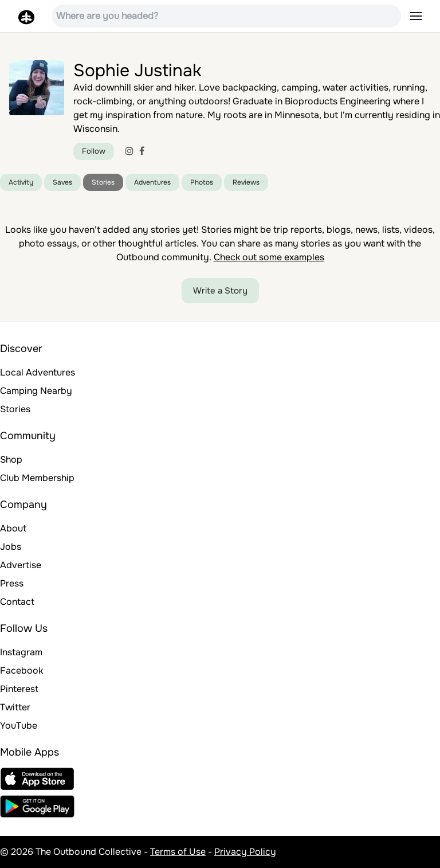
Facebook (21, 670)
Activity (21, 182)
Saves (62, 182)
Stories (103, 182)
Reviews (246, 182)
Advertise (21, 565)
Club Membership (37, 478)
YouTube (19, 726)
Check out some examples (269, 257)
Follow (94, 151)
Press (12, 583)
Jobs (11, 547)
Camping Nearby (36, 391)
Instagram (21, 652)
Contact (17, 602)
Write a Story (220, 291)
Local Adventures (38, 372)
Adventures (152, 182)
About (13, 528)
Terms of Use (178, 852)
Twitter (15, 707)
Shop (11, 460)
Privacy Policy (245, 852)
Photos (202, 182)
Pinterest (19, 689)
